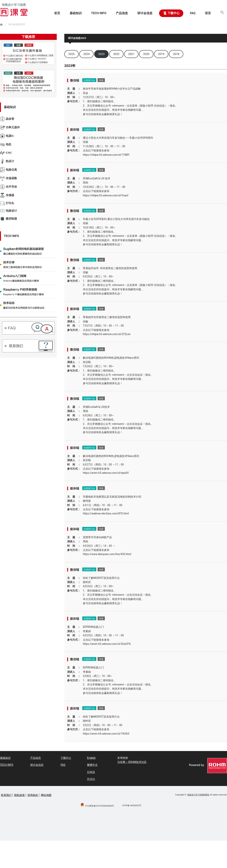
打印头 (7, 203)
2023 (101, 54)
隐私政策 (19, 795)
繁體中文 (92, 765)
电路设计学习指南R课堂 (198, 795)
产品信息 (122, 13)
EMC (6, 153)
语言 (208, 13)
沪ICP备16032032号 (132, 806)
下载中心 (66, 758)
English (91, 758)
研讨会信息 (145, 13)
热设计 (7, 161)
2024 (87, 54)
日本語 (91, 772)
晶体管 (7, 119)
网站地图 (46, 795)
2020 (146, 54)
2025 (71, 54)
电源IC (7, 136)
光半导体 (9, 187)
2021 (131, 54)
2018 (176, 54)
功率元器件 (10, 127)
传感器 (7, 195)
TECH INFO (99, 13)
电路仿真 (9, 170)
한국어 (91, 779)
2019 (161, 54)
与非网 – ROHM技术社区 (132, 762)
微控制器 (9, 219)
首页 (57, 13)
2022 (116, 54)
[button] (222, 13)
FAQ (193, 13)
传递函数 (9, 178)
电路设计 (9, 211)
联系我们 (6, 795)
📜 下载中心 (171, 13)
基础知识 (76, 13)
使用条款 (33, 795)
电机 (6, 144)
